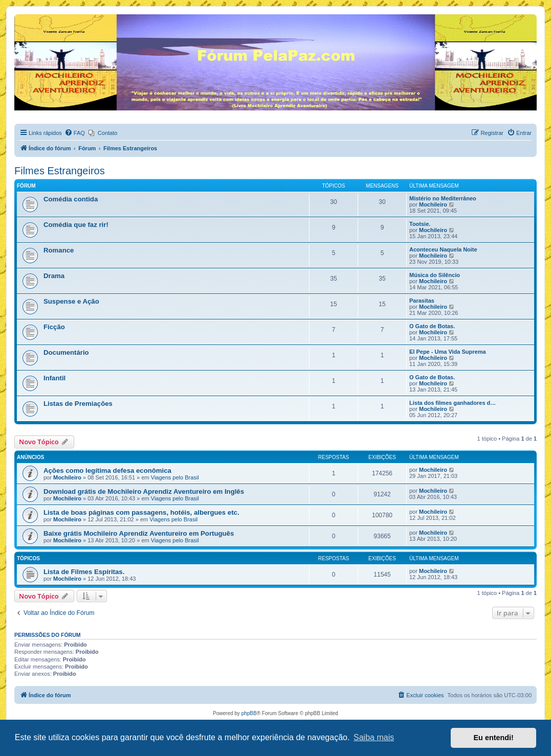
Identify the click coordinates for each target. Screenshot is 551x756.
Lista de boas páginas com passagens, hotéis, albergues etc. (141, 512)
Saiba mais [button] (374, 737)
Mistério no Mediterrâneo (443, 198)
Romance (59, 250)
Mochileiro (433, 204)
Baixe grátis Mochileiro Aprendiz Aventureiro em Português (139, 533)
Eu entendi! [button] (494, 738)
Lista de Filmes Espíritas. (84, 572)
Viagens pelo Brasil (175, 477)
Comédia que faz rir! (76, 225)
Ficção (54, 327)
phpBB (249, 713)
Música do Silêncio (435, 275)
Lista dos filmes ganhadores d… (453, 403)
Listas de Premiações (78, 404)
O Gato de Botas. (432, 326)
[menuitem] (75, 133)
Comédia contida (71, 199)
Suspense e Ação (71, 301)
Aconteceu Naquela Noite (443, 249)
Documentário (66, 352)
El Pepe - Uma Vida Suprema (448, 352)
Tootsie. (420, 224)
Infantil (54, 378)
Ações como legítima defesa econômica (107, 471)
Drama (54, 276)
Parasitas (422, 301)
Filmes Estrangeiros (60, 171)
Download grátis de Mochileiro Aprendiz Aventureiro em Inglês (144, 491)
